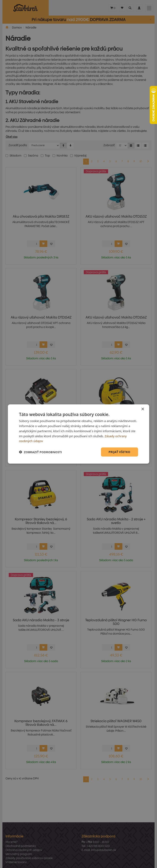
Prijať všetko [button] (119, 452)
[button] (41, 452)
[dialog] (79, 434)
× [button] (142, 409)
